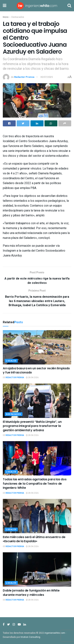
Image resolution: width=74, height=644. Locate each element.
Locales (11, 361)
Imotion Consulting (30, 637)
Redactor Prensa (24, 77)
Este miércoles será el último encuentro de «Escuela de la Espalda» (34, 539)
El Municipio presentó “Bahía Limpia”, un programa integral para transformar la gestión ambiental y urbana (32, 426)
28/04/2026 (32, 378)
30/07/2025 (47, 77)
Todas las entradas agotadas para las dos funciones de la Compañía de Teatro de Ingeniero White (35, 484)
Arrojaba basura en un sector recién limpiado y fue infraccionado (36, 370)
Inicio (6, 17)
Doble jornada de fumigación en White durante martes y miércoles (31, 593)
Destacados (18, 17)
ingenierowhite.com (55, 633)
